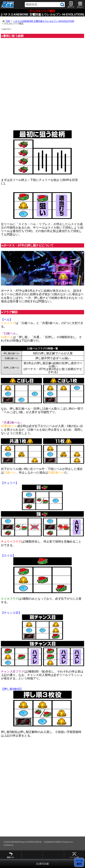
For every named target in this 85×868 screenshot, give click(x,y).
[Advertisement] (42, 86)
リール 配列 (79, 862)
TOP (8, 21)
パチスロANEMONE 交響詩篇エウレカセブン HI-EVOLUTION (44, 21)
